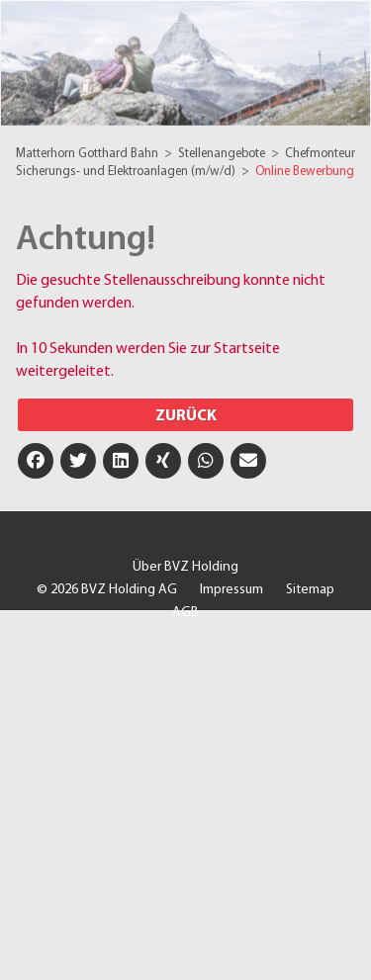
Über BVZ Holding (185, 567)
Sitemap (310, 590)
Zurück (186, 416)
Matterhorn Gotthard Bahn (89, 154)
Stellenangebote (223, 154)
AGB (185, 613)
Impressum (232, 590)
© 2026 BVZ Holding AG (107, 590)
